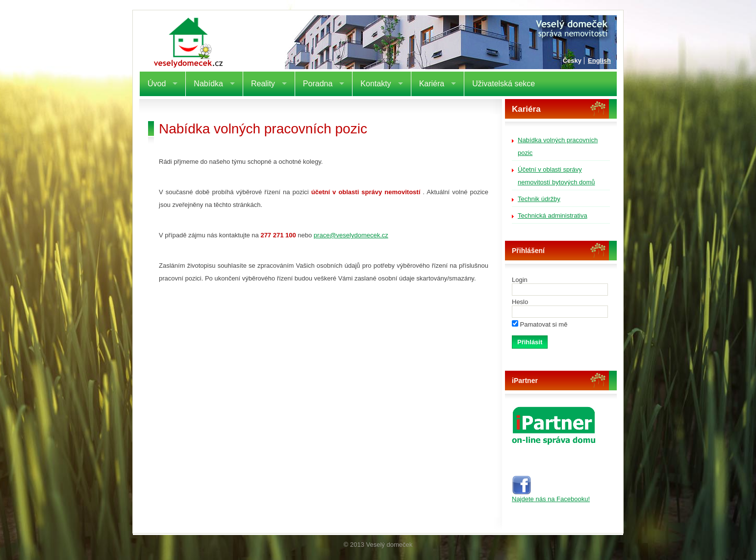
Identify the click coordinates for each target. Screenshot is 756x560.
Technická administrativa (553, 216)
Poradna (318, 84)
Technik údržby (539, 199)
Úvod (157, 84)
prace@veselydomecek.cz (351, 235)
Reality (263, 84)
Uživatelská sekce (504, 84)
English (599, 61)
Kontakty (376, 84)
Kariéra (432, 84)
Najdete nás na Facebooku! (551, 496)
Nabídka (208, 84)
